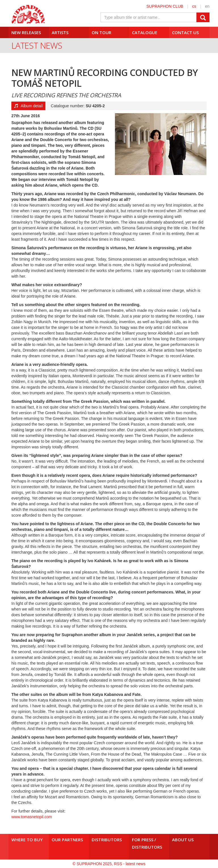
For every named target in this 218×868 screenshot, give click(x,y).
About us (183, 840)
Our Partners (67, 840)
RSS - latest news (130, 864)
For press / (149, 843)
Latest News (37, 45)
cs (194, 6)
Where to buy (27, 840)
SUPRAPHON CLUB (165, 6)
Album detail (28, 106)
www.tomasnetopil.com (32, 817)
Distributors (107, 840)
